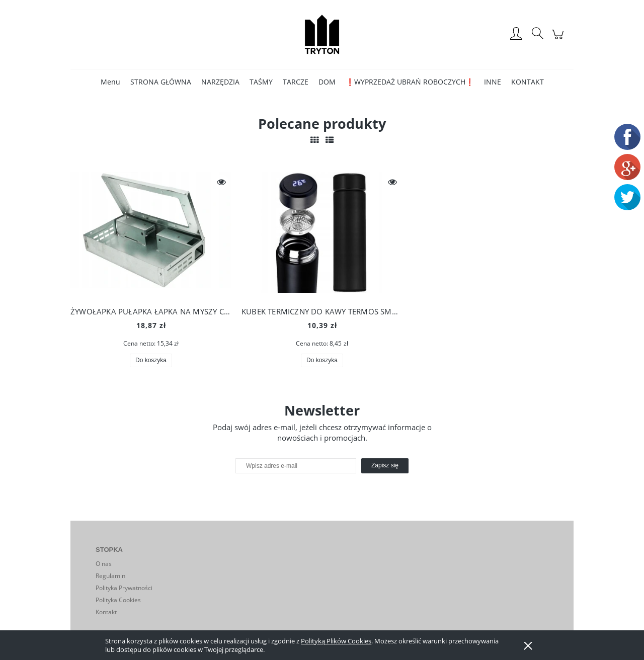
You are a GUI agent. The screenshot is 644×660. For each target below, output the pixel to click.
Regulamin (110, 576)
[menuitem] (110, 82)
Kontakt (106, 612)
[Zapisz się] (385, 466)
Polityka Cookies (118, 600)
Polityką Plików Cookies (336, 641)
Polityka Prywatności (124, 588)
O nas (104, 564)
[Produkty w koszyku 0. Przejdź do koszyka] (559, 39)
